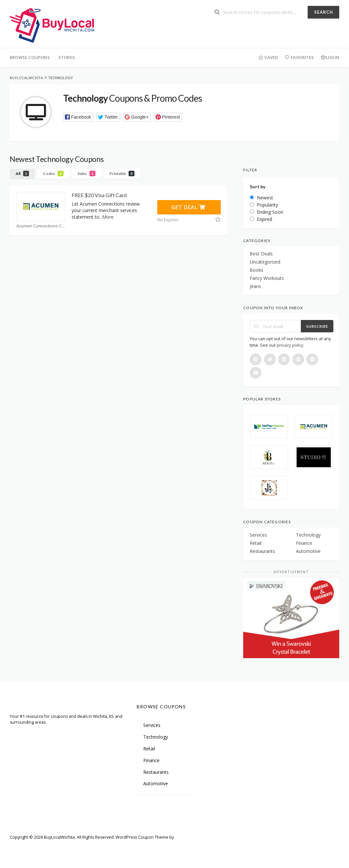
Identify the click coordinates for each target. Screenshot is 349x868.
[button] (78, 117)
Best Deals (261, 254)
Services (258, 535)
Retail (256, 543)
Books (257, 270)
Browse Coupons (30, 57)
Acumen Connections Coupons (41, 226)
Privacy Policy (155, 847)
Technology (308, 535)
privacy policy (290, 345)
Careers (93, 847)
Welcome (19, 847)
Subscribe (317, 326)
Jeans (255, 286)
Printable (122, 174)
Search (324, 12)
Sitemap (44, 847)
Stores (67, 57)
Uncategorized (265, 262)
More (108, 217)
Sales (86, 174)
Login (330, 57)
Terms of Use (121, 847)
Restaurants (262, 551)
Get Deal (188, 207)
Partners (69, 847)
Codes (53, 174)
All (22, 174)
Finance (304, 543)
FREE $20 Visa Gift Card (99, 195)
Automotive (308, 551)
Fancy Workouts (267, 278)
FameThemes (188, 837)
